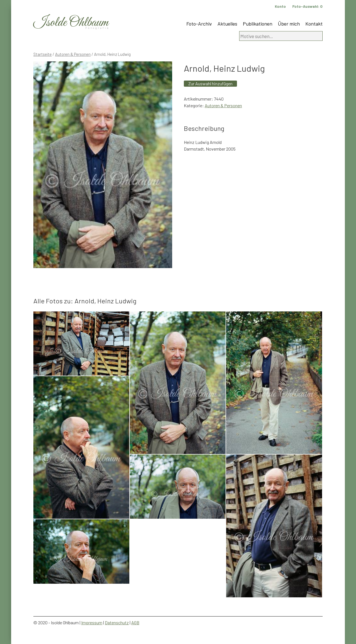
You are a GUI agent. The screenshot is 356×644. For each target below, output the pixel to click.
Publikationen (258, 24)
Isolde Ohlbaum (71, 23)
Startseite (43, 54)
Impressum (92, 622)
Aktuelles (227, 24)
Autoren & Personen (73, 54)
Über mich (289, 24)
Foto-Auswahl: (307, 6)
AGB (135, 622)
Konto (280, 6)
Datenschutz (117, 622)
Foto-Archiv (199, 24)
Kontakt (314, 24)
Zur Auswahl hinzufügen (210, 83)
